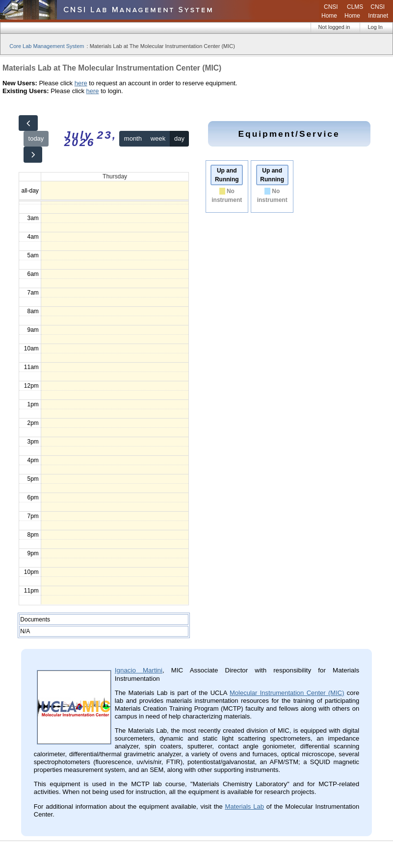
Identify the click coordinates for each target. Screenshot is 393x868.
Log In (375, 27)
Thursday (115, 176)
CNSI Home (330, 11)
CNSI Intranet (378, 11)
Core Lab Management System (47, 46)
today (36, 138)
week (158, 138)
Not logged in (334, 27)
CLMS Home (354, 11)
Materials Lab (245, 806)
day (179, 138)
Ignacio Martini (139, 670)
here (81, 83)
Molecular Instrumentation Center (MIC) (287, 693)
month (133, 138)
